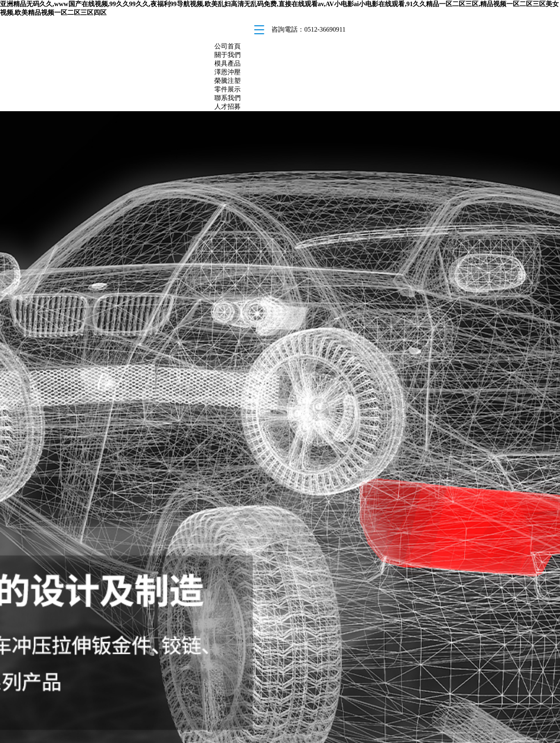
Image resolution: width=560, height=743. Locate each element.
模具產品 (228, 63)
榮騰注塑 (228, 81)
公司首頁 (228, 46)
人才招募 (228, 106)
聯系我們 (228, 98)
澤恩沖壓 (228, 72)
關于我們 (228, 55)
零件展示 (228, 89)
